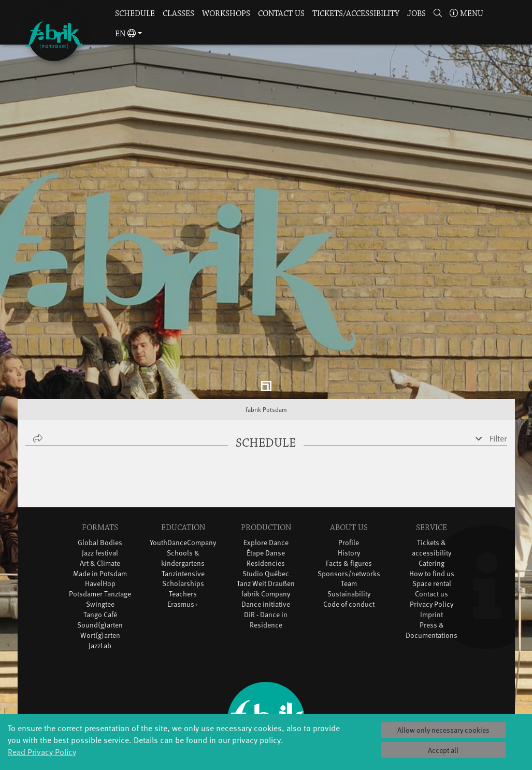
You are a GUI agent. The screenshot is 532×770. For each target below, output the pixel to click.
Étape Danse (266, 485)
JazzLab (100, 579)
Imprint (432, 547)
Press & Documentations (432, 563)
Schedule (135, 14)
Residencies (266, 496)
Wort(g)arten (100, 568)
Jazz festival (100, 485)
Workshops (226, 14)
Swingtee (100, 537)
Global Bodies (100, 475)
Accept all (443, 750)
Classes (178, 14)
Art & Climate (100, 496)
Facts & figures (349, 496)
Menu (466, 14)
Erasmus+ (183, 537)
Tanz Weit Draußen (266, 516)
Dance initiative (266, 537)
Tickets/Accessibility (356, 14)
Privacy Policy (432, 537)
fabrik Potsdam (266, 343)
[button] (438, 14)
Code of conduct (349, 537)
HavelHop (100, 516)
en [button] (125, 34)
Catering (432, 496)
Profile (349, 475)
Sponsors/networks (349, 506)
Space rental (432, 516)
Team (349, 516)
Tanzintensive (183, 506)
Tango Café (100, 547)
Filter (498, 371)
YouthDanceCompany (183, 475)
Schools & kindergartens (183, 490)
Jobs (416, 14)
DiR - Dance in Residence (266, 553)
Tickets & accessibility (432, 480)
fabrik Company (266, 527)
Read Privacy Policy (42, 751)
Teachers (183, 527)
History (349, 485)
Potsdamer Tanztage (100, 527)
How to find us (432, 506)
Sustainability (349, 527)
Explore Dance (266, 475)
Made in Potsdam (100, 506)
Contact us (281, 14)
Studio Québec (266, 506)
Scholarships (183, 516)
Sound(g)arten (100, 558)
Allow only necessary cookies (443, 730)
